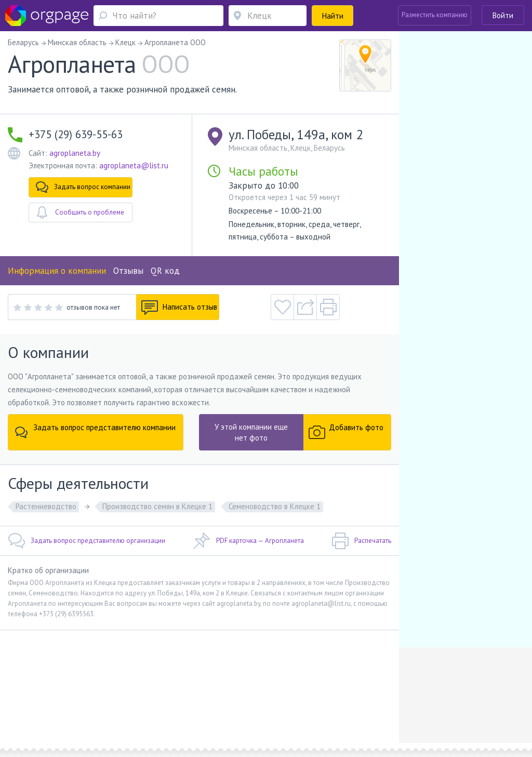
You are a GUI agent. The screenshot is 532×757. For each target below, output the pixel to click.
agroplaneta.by (75, 153)
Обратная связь (46, 695)
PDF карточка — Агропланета (249, 541)
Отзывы (128, 271)
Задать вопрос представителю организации (87, 541)
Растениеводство (46, 506)
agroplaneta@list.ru (134, 165)
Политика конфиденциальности (295, 695)
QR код (165, 271)
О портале (90, 695)
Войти (503, 15)
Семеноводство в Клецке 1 (275, 506)
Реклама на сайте (137, 695)
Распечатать (361, 541)
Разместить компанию (435, 15)
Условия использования (205, 695)
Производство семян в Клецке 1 (157, 506)
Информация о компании (57, 271)
